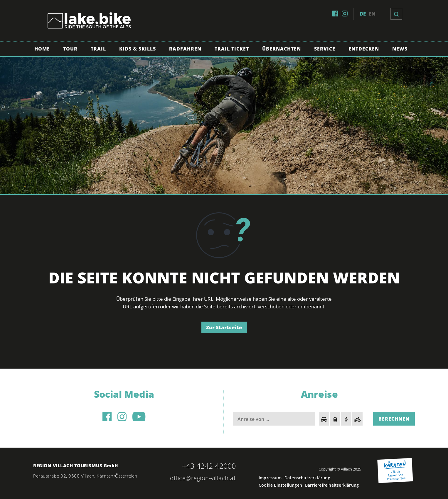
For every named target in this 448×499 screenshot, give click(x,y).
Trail (98, 49)
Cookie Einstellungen (280, 485)
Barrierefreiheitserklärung (332, 485)
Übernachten (282, 49)
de (363, 14)
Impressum (270, 478)
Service (325, 49)
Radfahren (185, 49)
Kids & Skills (138, 49)
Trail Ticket (232, 49)
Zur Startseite (224, 327)
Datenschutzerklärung (307, 478)
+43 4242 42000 (209, 466)
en (372, 14)
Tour (70, 49)
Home (42, 49)
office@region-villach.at (203, 478)
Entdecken (364, 49)
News (400, 49)
